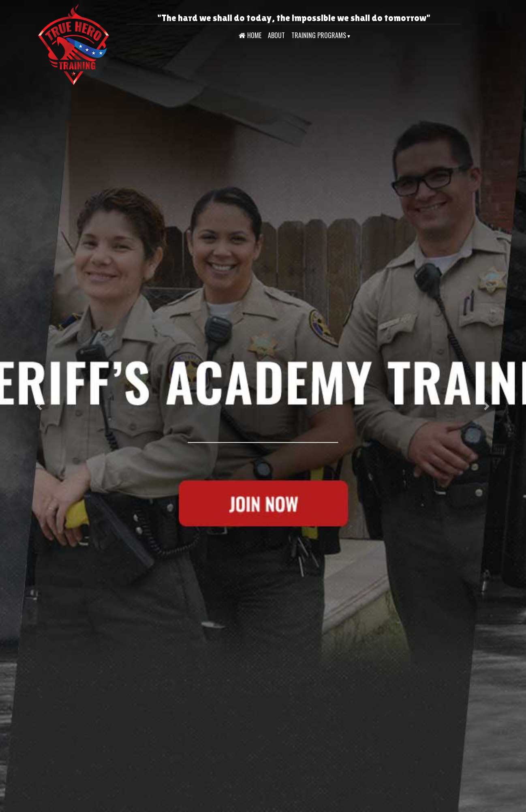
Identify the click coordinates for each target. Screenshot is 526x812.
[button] (40, 406)
